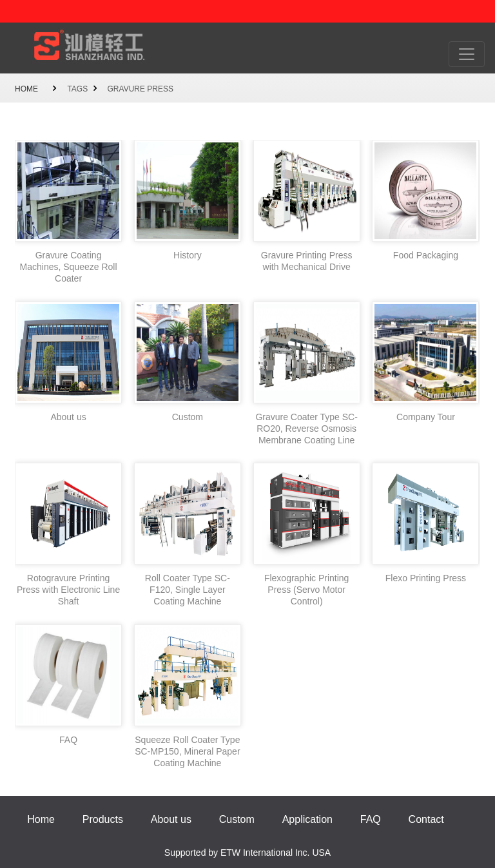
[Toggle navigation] (467, 54)
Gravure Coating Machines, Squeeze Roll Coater (69, 267)
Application (307, 819)
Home (26, 89)
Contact (426, 819)
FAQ (68, 740)
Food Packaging (426, 255)
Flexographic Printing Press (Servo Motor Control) (307, 590)
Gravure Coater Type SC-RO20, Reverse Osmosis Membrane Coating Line (306, 429)
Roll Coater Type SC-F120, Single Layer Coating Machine (188, 590)
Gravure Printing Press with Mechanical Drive (307, 261)
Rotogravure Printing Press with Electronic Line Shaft (68, 590)
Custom (188, 417)
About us (68, 417)
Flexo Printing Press (426, 578)
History (188, 255)
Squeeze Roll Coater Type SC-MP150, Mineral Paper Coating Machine (187, 751)
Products (103, 819)
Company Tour (426, 417)
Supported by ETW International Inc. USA (247, 853)
